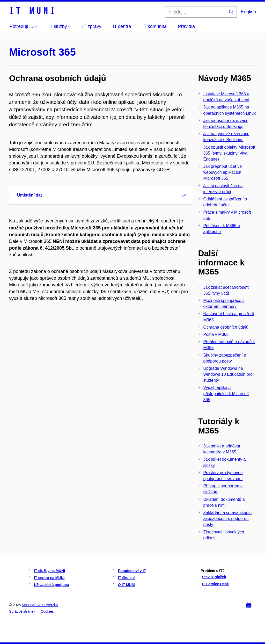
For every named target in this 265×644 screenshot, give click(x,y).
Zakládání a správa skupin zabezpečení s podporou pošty (228, 519)
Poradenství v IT (132, 571)
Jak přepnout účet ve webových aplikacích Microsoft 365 (223, 172)
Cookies (47, 611)
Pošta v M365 (216, 334)
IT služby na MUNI (49, 571)
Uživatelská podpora (51, 585)
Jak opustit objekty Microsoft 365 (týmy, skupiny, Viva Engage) (229, 153)
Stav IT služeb (214, 577)
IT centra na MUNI (49, 578)
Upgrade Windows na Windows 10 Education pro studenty (228, 374)
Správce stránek (22, 611)
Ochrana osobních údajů (226, 327)
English (248, 12)
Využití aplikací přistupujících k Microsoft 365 (226, 393)
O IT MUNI (127, 585)
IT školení (126, 578)
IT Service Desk (215, 584)
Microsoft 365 (42, 52)
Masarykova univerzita (40, 605)
